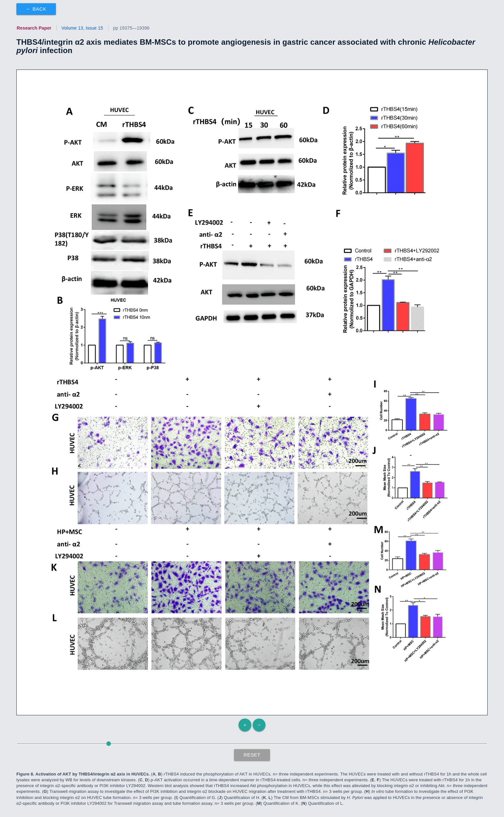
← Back (36, 9)
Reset (252, 755)
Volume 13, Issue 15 (82, 28)
